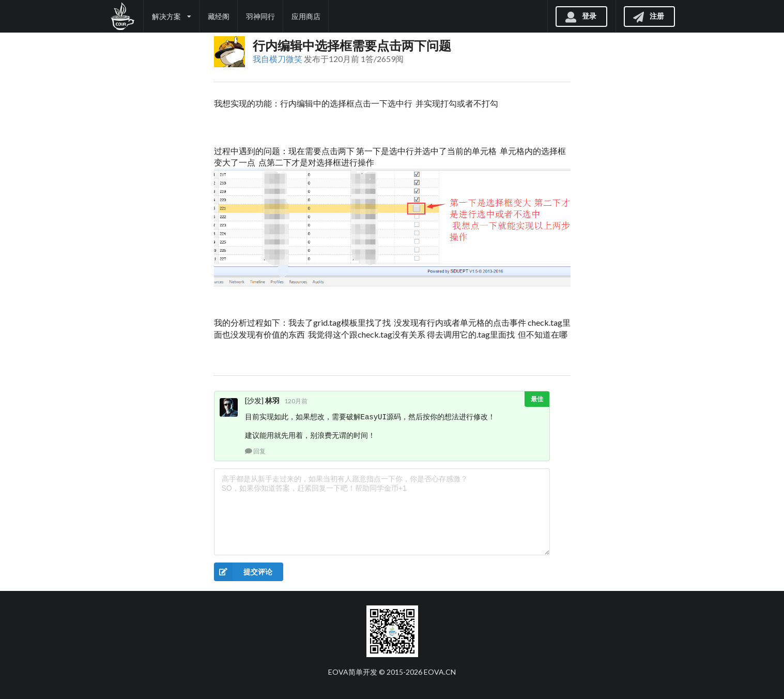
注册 (648, 16)
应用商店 (306, 16)
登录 (580, 16)
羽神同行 (260, 16)
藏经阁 (219, 16)
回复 (255, 451)
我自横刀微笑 (278, 59)
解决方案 (172, 16)
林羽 (272, 400)
